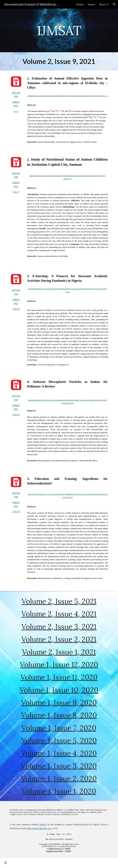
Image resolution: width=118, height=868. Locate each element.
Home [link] (80, 4)
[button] (114, 4)
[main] (59, 30)
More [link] (102, 4)
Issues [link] (91, 4)
